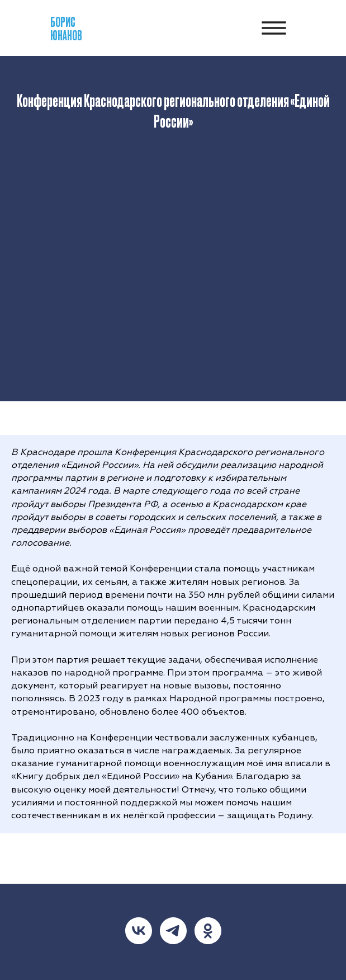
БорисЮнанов (66, 28)
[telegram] (173, 931)
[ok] (208, 931)
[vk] (139, 931)
